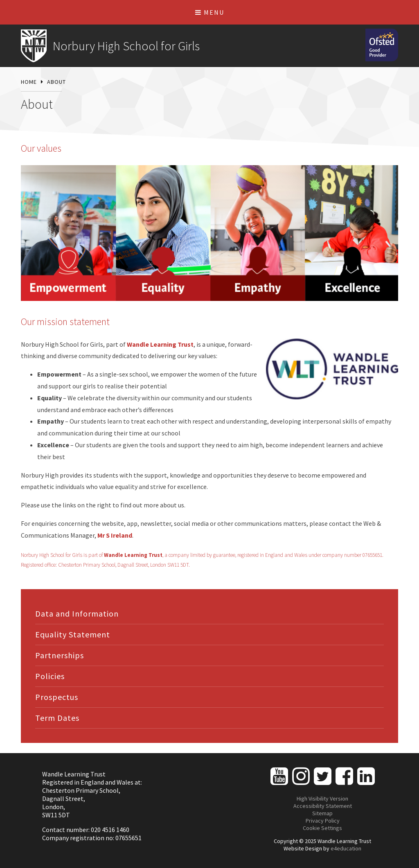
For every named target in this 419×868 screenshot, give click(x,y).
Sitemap (322, 813)
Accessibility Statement (323, 806)
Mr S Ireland (115, 535)
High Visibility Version (322, 798)
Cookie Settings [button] (322, 828)
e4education (346, 848)
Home (29, 82)
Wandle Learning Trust (160, 344)
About (56, 82)
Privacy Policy (323, 821)
